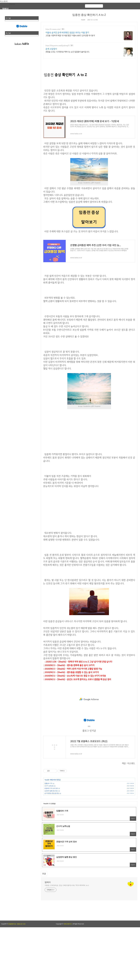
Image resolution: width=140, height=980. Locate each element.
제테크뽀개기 (68, 924)
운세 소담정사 (51, 49)
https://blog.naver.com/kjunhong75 (58, 46)
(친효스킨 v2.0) (21, 924)
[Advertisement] (89, 437)
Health (83, 20)
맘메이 (5, 9)
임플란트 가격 (48, 783)
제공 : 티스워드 (128, 763)
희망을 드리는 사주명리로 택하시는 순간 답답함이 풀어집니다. (68, 52)
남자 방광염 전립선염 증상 (52, 793)
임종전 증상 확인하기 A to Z (89, 15)
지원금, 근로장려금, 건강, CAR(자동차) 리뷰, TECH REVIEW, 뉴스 (67, 885)
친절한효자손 (12, 924)
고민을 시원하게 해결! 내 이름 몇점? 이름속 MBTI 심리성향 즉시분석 (70, 36)
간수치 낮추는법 (49, 786)
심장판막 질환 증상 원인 (51, 791)
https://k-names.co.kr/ (53, 29)
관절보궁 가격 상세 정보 (51, 788)
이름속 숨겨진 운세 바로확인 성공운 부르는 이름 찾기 (67, 32)
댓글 (44, 874)
